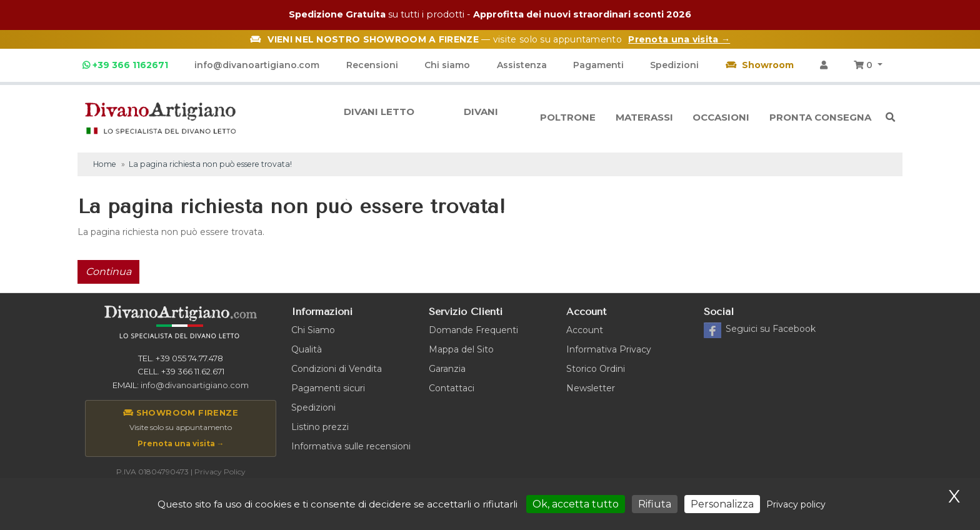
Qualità (307, 349)
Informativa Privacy (609, 349)
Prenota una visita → (181, 443)
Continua (108, 272)
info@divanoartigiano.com (257, 65)
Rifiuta (655, 504)
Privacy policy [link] (796, 504)
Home (105, 164)
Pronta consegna (820, 117)
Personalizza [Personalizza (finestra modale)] (722, 504)
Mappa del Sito (461, 349)
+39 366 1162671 (125, 65)
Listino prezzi (320, 427)
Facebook (771, 329)
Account (585, 330)
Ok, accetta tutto (576, 504)
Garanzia (447, 369)
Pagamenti (598, 65)
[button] (868, 65)
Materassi (644, 117)
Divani (481, 118)
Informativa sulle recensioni (351, 446)
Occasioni (721, 117)
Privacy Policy (220, 472)
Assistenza (522, 65)
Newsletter (591, 388)
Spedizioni (674, 65)
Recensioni (372, 65)
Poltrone (568, 117)
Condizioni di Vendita (337, 369)
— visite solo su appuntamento (490, 39)
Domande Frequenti (473, 330)
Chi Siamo (313, 330)
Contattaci (452, 388)
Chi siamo (447, 65)
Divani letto (379, 118)
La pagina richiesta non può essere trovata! (210, 164)
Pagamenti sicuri (328, 388)
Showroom (760, 65)
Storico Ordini (596, 369)
